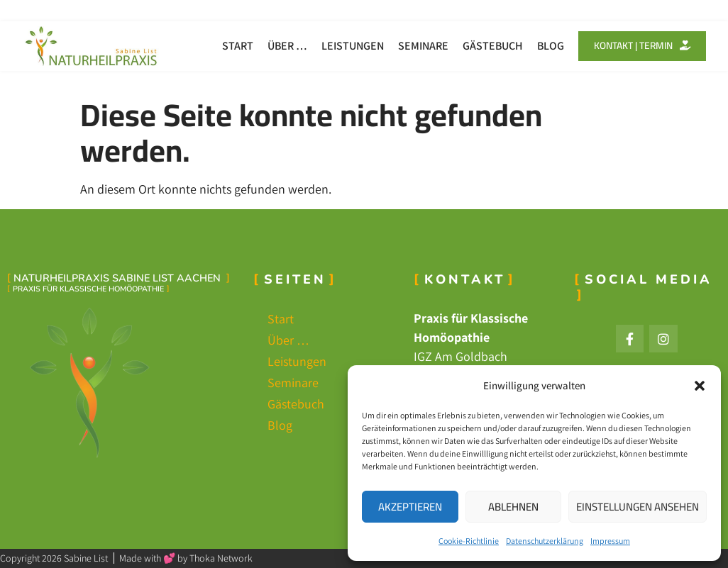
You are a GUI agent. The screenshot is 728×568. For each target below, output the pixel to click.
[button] (700, 386)
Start (231, 46)
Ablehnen (513, 507)
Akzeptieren (410, 507)
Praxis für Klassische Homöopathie (88, 289)
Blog (544, 46)
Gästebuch (486, 46)
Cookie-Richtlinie (469, 541)
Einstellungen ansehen (638, 507)
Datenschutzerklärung (545, 541)
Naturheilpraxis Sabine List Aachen (118, 278)
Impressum (610, 541)
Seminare (417, 46)
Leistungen (346, 46)
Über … (281, 46)
